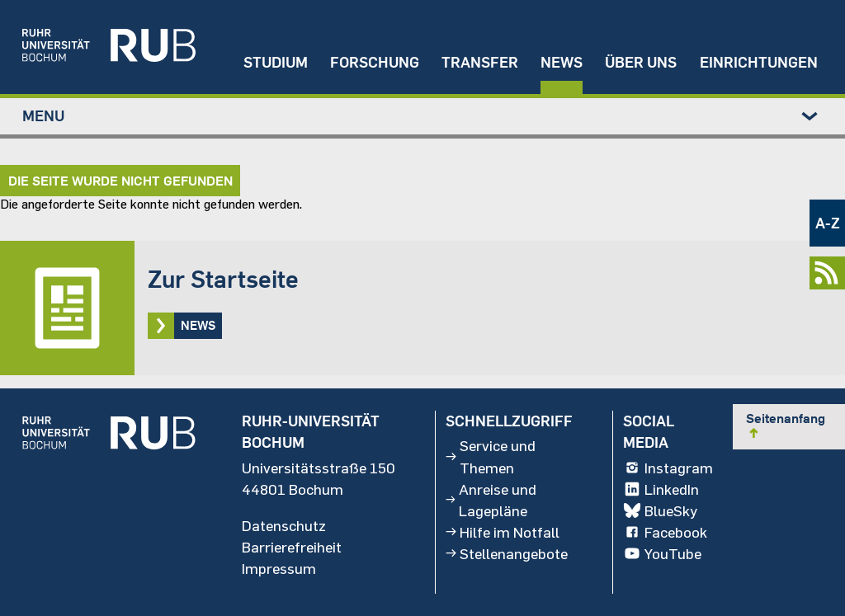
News (562, 62)
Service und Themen (491, 456)
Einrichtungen (759, 62)
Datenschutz (284, 524)
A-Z (828, 223)
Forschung (375, 62)
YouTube (662, 553)
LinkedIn (661, 488)
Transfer (480, 62)
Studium (276, 62)
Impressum (279, 568)
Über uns (641, 62)
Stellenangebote (507, 553)
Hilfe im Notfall (503, 531)
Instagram (668, 467)
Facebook (665, 531)
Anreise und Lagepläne (491, 499)
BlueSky (660, 510)
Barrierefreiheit (292, 546)
